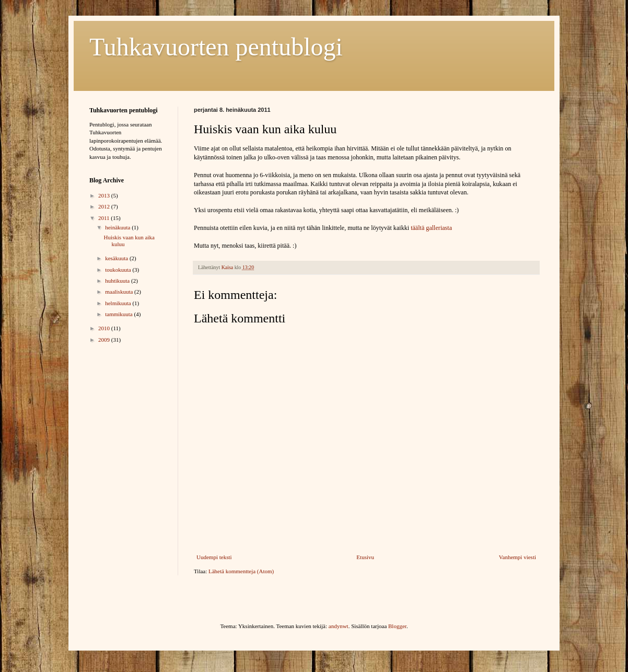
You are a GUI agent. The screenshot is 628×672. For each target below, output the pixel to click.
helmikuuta (119, 303)
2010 (105, 328)
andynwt (339, 626)
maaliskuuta (120, 292)
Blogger (397, 626)
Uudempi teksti (214, 557)
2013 (105, 195)
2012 (105, 206)
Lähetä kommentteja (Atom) (241, 571)
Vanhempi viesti (517, 557)
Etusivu (365, 557)
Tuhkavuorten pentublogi (216, 47)
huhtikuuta (118, 281)
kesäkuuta (117, 258)
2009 (105, 340)
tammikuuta (119, 314)
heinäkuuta (118, 227)
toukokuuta (119, 270)
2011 (104, 218)
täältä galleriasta (431, 228)
